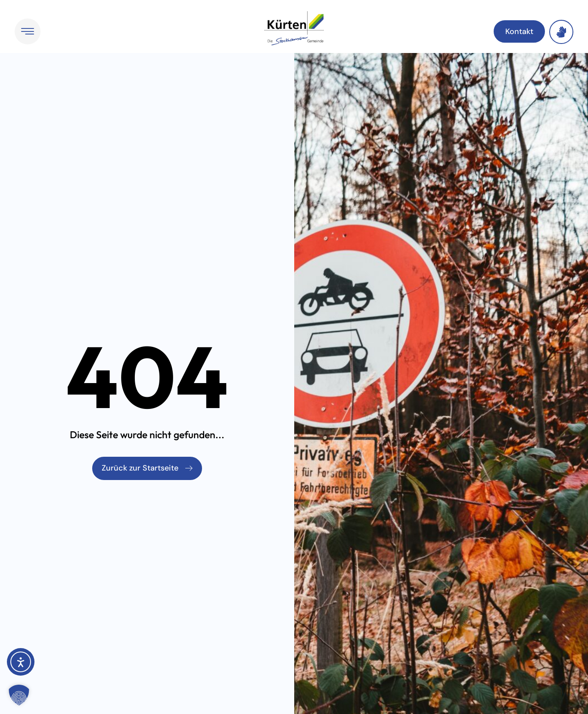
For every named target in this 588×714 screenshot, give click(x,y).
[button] (19, 695)
